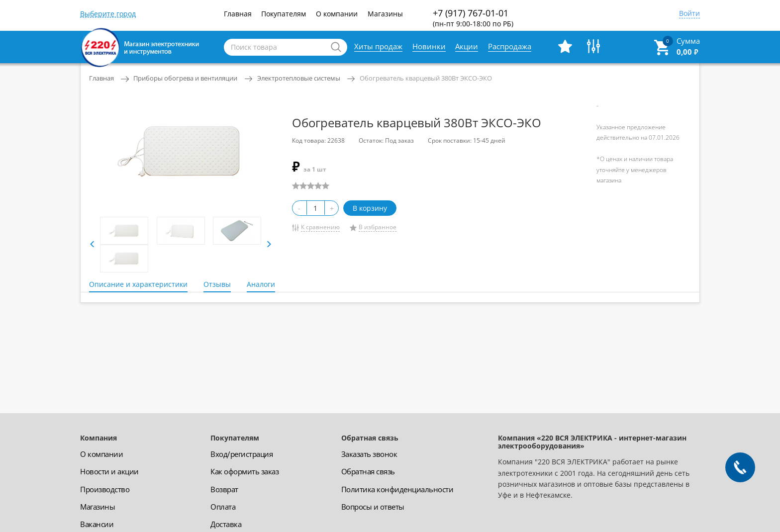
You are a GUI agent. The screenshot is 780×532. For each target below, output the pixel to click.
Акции (467, 46)
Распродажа (510, 46)
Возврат (224, 489)
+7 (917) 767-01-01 (473, 18)
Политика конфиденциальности (397, 489)
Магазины (385, 14)
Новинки (429, 46)
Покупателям (284, 14)
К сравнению (320, 227)
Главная (238, 14)
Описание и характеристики (138, 284)
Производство (105, 489)
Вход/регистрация (242, 454)
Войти (689, 14)
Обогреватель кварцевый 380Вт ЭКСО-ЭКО (426, 78)
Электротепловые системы (299, 78)
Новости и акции (109, 471)
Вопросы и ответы (373, 507)
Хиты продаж (378, 46)
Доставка (226, 524)
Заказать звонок (369, 454)
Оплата (223, 507)
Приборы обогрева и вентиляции (185, 78)
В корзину (370, 208)
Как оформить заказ (244, 471)
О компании (337, 14)
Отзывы (217, 284)
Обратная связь (368, 471)
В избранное (378, 227)
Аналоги (261, 284)
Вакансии (97, 524)
